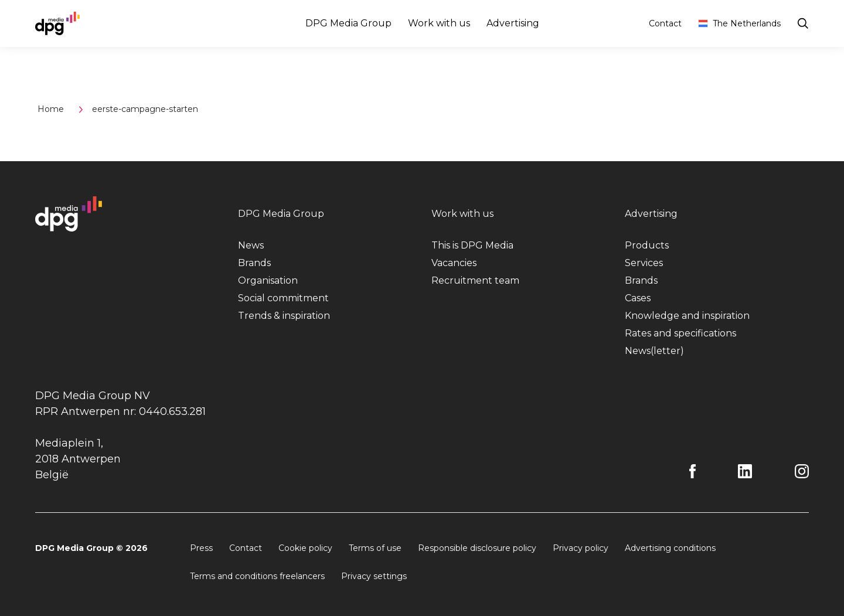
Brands (254, 263)
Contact (665, 23)
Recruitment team (475, 280)
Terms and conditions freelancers (257, 576)
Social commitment (283, 298)
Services (644, 263)
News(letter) (654, 351)
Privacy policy (581, 548)
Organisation (268, 280)
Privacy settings (374, 576)
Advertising (513, 23)
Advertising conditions (670, 548)
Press (201, 548)
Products (647, 245)
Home (51, 109)
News (251, 245)
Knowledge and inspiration (687, 316)
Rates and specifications (680, 333)
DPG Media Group (348, 23)
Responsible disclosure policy (477, 548)
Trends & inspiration (284, 316)
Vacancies (454, 263)
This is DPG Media (472, 245)
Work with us (439, 23)
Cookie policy (305, 548)
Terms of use (375, 548)
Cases (638, 298)
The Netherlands (739, 23)
